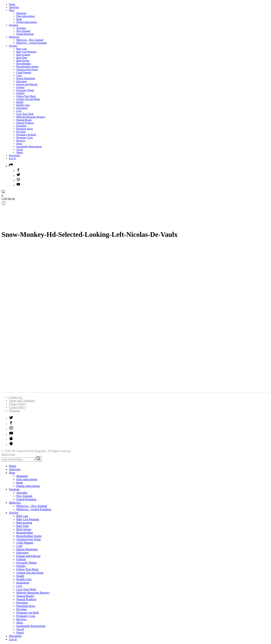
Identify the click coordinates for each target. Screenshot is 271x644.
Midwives (14, 37)
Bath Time (22, 58)
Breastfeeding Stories (27, 67)
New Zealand (23, 31)
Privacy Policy (18, 404)
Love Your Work (25, 114)
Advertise (14, 7)
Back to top (8, 454)
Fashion (20, 87)
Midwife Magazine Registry (31, 117)
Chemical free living (27, 70)
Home (12, 4)
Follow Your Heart (26, 96)
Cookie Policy (17, 407)
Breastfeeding (24, 64)
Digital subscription (27, 22)
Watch (20, 152)
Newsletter (15, 155)
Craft (19, 75)
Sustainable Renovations (29, 147)
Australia (21, 28)
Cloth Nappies (24, 72)
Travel (20, 150)
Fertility (20, 93)
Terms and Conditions (22, 401)
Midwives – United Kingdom (32, 43)
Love (19, 111)
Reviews (21, 141)
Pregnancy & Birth (26, 135)
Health (20, 102)
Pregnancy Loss (25, 138)
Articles (13, 46)
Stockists (14, 25)
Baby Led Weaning (26, 52)
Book (19, 19)
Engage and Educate (27, 84)
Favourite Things (25, 90)
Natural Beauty (24, 120)
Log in (12, 158)
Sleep (19, 144)
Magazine (21, 13)
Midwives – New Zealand (30, 40)
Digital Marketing (26, 78)
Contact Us (16, 397)
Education (22, 81)
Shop (12, 10)
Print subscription (25, 16)
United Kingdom (25, 34)
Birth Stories (23, 61)
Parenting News (25, 129)
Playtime (21, 132)
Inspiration (22, 108)
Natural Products (25, 123)
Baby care (22, 49)
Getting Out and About (28, 99)
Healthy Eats (23, 105)
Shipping (14, 411)
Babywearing (23, 55)
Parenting (21, 126)
